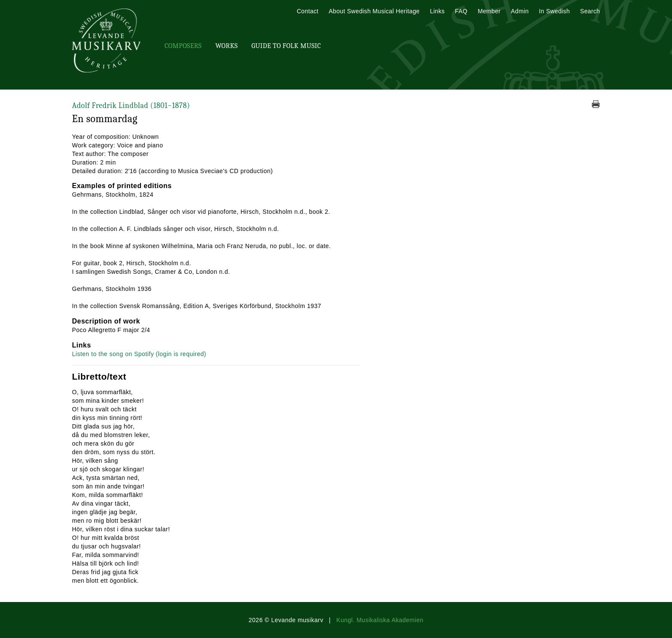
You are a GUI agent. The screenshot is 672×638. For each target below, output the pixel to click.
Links (437, 11)
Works (226, 46)
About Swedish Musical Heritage (374, 11)
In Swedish (555, 11)
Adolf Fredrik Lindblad (131, 106)
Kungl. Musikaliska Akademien (380, 620)
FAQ (461, 11)
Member (489, 11)
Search (590, 11)
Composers (183, 46)
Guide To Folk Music (286, 46)
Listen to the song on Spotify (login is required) (139, 354)
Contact (307, 11)
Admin (520, 11)
